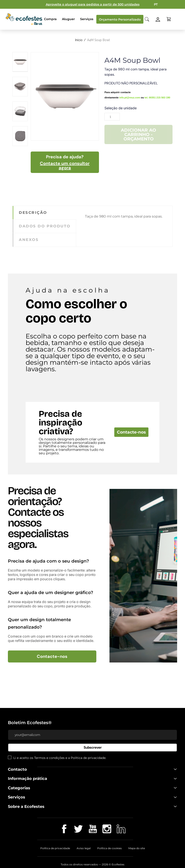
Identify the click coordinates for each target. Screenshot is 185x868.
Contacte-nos (131, 432)
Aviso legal (84, 848)
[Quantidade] (112, 117)
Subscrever (93, 747)
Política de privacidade (88, 758)
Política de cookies (109, 848)
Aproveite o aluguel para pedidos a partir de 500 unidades (93, 4)
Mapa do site (137, 848)
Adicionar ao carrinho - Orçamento (138, 134)
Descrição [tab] (33, 213)
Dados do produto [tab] (45, 226)
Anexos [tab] (29, 240)
